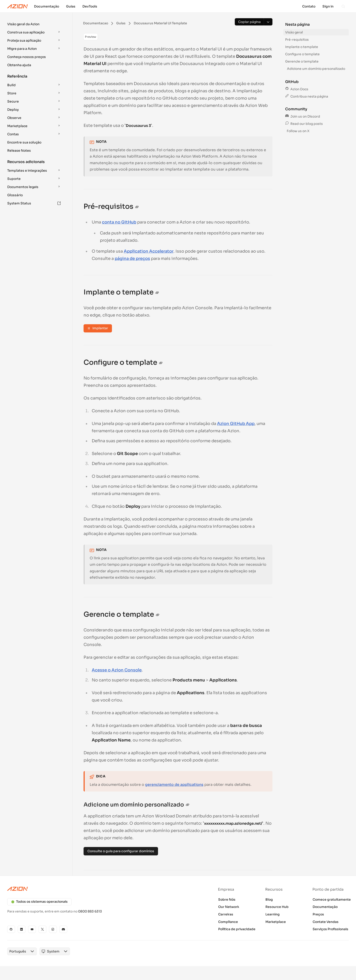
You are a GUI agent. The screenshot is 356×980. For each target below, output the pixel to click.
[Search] (343, 6)
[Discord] (63, 929)
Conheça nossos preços (27, 57)
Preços (318, 914)
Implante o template (302, 47)
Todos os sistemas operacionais (39, 902)
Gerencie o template (302, 61)
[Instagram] (53, 929)
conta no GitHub (119, 222)
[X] (42, 929)
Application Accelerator (149, 251)
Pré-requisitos (297, 40)
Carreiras (226, 914)
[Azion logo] (90, 889)
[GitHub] (11, 929)
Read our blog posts (304, 124)
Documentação (325, 907)
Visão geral (294, 32)
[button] (35, 24)
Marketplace (276, 922)
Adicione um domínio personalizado (316, 69)
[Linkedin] (22, 929)
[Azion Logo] (17, 6)
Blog (269, 900)
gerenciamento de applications (174, 785)
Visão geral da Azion (23, 24)
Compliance (228, 922)
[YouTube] (32, 929)
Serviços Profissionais (330, 929)
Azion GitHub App (236, 424)
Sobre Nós (227, 900)
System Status (34, 203)
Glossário (15, 195)
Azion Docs (297, 89)
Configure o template (302, 54)
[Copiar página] (249, 22)
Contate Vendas (326, 922)
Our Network (229, 907)
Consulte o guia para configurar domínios (121, 851)
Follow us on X (298, 131)
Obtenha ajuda (19, 65)
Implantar (98, 328)
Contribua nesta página (307, 96)
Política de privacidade (237, 929)
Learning (273, 914)
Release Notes (19, 151)
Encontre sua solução (24, 142)
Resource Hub (277, 907)
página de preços (132, 259)
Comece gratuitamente (332, 900)
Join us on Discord (303, 116)
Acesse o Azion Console (117, 670)
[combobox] (18, 951)
